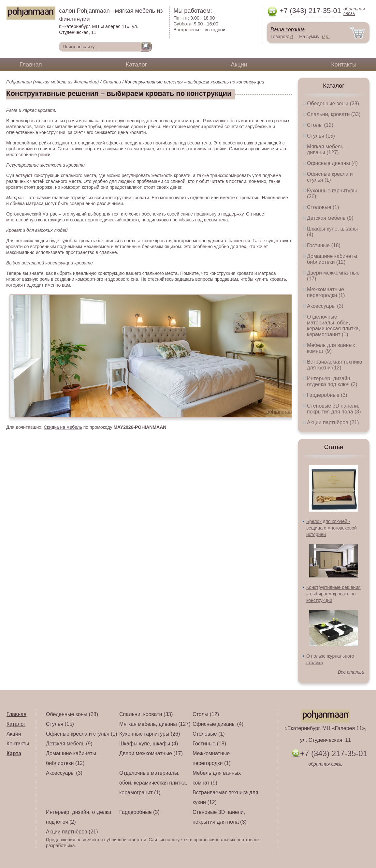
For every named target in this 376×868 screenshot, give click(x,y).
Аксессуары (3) (325, 306)
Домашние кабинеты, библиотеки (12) (333, 259)
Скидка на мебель (63, 427)
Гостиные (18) (324, 245)
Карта (14, 753)
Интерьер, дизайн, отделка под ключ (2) (332, 381)
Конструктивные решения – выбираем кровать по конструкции (333, 594)
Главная (31, 65)
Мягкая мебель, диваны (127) (326, 150)
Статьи (112, 82)
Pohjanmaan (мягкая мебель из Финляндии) (53, 82)
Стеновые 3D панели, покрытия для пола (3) (334, 409)
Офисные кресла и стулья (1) (330, 177)
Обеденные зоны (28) (333, 104)
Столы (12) (320, 125)
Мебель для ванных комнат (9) (331, 348)
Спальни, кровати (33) (334, 114)
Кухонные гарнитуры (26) (150, 734)
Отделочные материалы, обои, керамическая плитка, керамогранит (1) (333, 326)
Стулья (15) (321, 136)
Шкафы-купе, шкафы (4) (149, 744)
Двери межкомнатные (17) (151, 753)
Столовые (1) (323, 207)
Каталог (136, 65)
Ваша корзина (288, 30)
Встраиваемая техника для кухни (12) (335, 365)
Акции (239, 65)
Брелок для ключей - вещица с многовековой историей (332, 528)
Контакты (344, 65)
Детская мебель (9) (330, 218)
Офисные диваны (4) (332, 163)
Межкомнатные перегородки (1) (326, 292)
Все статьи (351, 672)
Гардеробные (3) (327, 395)
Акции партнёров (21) (333, 422)
